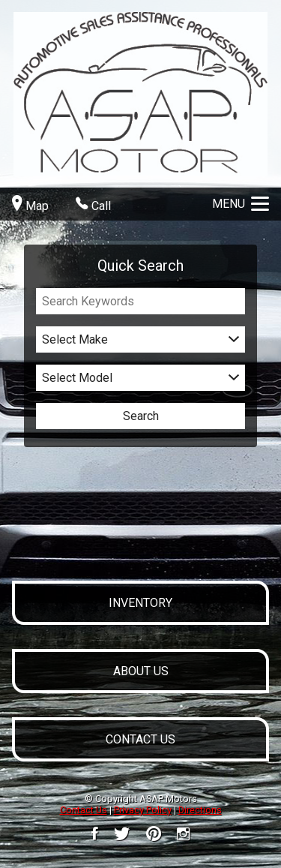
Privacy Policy (143, 810)
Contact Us (84, 810)
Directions (200, 810)
